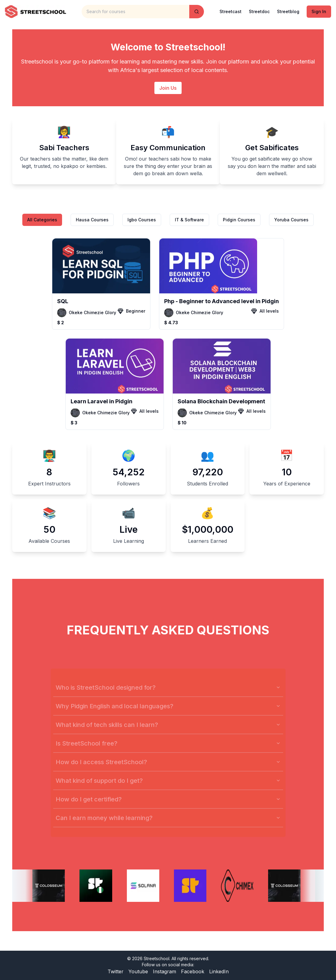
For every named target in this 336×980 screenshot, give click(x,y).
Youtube (138, 971)
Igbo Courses (142, 220)
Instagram (164, 971)
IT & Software (189, 220)
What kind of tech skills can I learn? (168, 731)
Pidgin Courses (239, 220)
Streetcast (231, 11)
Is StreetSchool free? (168, 749)
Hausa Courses (92, 220)
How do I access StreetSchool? (168, 768)
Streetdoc (259, 11)
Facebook (193, 971)
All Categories (42, 220)
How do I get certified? (168, 805)
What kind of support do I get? (168, 786)
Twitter (116, 971)
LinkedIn (219, 971)
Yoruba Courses (291, 220)
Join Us (168, 88)
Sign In (319, 11)
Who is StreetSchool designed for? (168, 693)
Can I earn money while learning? (168, 824)
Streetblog (288, 11)
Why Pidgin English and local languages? (168, 712)
